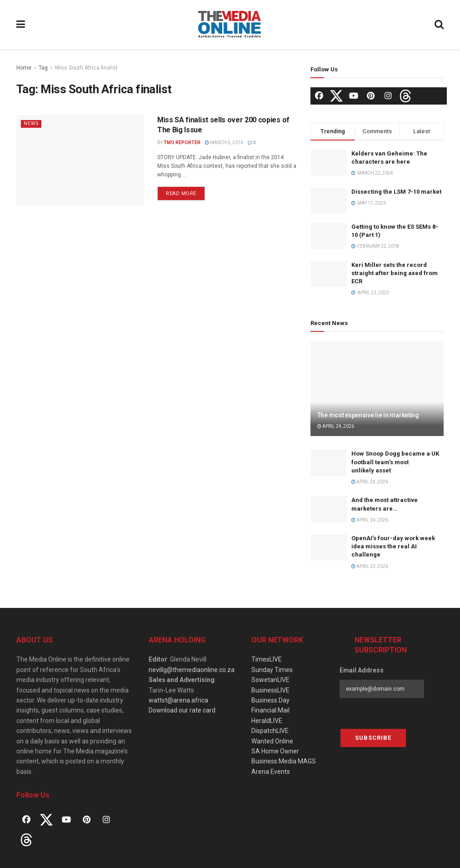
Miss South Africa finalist (86, 68)
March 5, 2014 (224, 143)
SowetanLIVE (270, 680)
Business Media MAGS (284, 761)
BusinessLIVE (270, 690)
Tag (43, 68)
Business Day (270, 700)
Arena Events (271, 772)
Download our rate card (182, 710)
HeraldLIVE (267, 721)
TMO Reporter (182, 143)
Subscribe (373, 738)
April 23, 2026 (370, 566)
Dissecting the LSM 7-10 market (396, 192)
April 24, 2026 (336, 426)
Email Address (362, 670)
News (32, 123)
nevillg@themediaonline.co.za (192, 670)
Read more (181, 193)
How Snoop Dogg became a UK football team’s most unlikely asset (395, 462)
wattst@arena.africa (178, 700)
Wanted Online (272, 741)
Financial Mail (270, 710)
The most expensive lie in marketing (368, 415)
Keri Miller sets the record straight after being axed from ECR (395, 273)
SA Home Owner (275, 751)
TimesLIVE (267, 659)
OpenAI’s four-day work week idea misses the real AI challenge (393, 546)
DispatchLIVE (270, 731)
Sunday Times (272, 670)
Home (24, 68)
